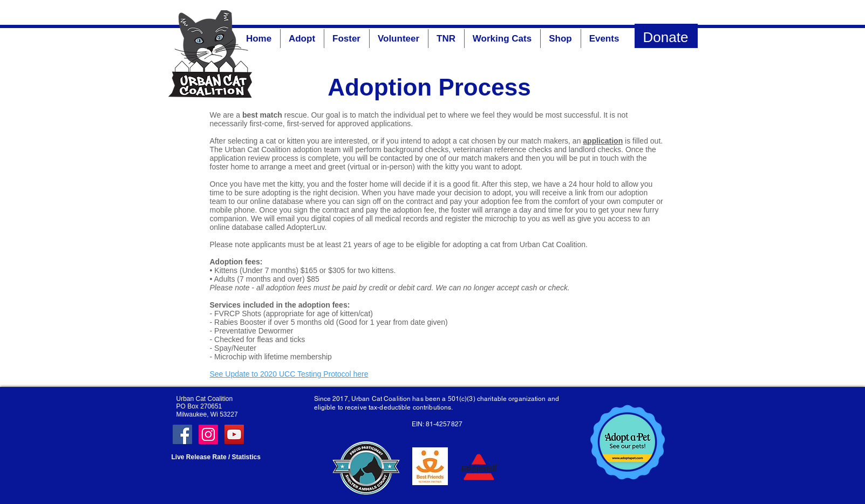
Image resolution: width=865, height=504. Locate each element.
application (603, 141)
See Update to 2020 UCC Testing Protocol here (289, 374)
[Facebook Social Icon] (182, 434)
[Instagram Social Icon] (208, 434)
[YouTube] (234, 434)
